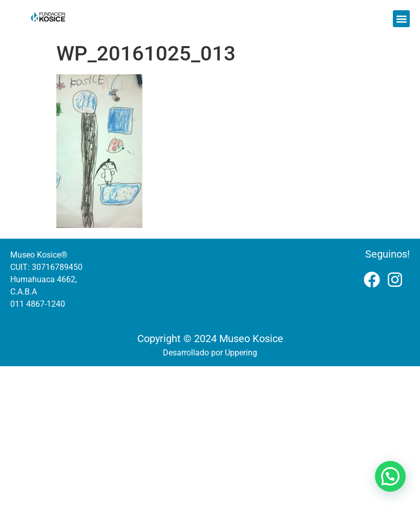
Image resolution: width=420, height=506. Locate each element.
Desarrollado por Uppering (210, 353)
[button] (401, 19)
